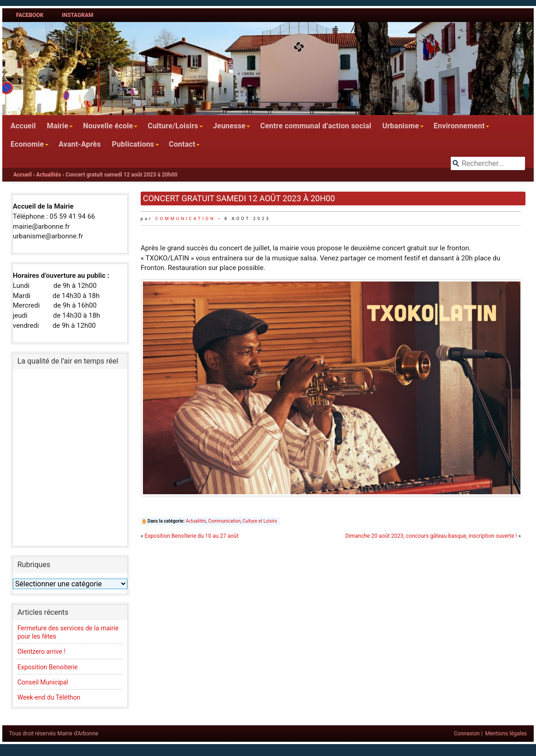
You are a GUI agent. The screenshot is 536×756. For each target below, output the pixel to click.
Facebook (30, 15)
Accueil (23, 126)
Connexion (467, 734)
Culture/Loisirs (173, 126)
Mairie (57, 126)
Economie (27, 144)
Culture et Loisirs (260, 521)
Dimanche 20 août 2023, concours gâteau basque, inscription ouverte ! (431, 536)
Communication (224, 521)
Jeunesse (229, 126)
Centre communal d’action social (316, 126)
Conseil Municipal (43, 682)
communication (185, 218)
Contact (182, 144)
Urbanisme (400, 126)
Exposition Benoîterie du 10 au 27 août (192, 536)
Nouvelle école (108, 126)
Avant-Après (80, 144)
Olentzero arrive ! (42, 651)
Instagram (78, 15)
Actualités (49, 175)
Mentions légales (506, 734)
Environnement (459, 126)
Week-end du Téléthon (49, 697)
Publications (133, 144)
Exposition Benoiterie (47, 667)
